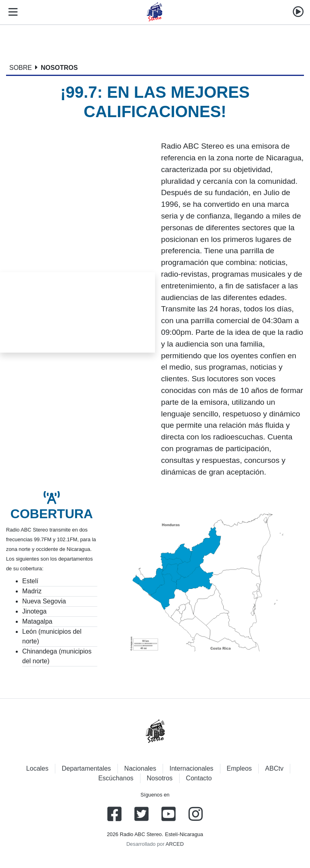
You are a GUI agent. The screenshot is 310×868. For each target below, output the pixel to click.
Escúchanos (116, 778)
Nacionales (140, 768)
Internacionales (192, 768)
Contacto (199, 778)
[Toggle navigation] (11, 12)
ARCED (175, 844)
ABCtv (274, 768)
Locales (37, 768)
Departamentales (86, 768)
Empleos (239, 768)
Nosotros (160, 778)
